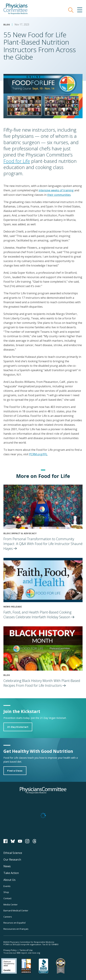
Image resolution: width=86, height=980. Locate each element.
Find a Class (15, 771)
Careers (8, 917)
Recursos (14, 923)
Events (7, 886)
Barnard (16, 911)
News (7, 866)
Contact (7, 898)
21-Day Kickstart (18, 727)
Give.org (36, 953)
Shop (6, 892)
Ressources (16, 929)
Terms (26, 950)
